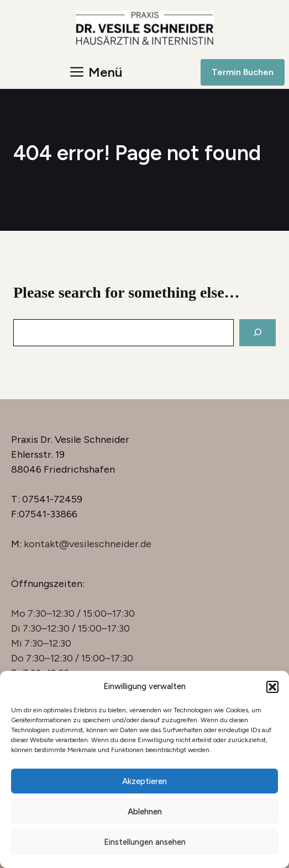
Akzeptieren (144, 781)
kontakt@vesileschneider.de (88, 544)
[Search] (258, 333)
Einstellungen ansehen (145, 842)
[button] (272, 687)
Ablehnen (145, 812)
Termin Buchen (243, 72)
